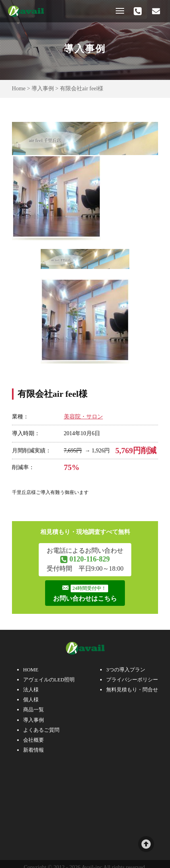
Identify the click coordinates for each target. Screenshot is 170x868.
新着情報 (34, 750)
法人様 (31, 690)
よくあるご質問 (41, 730)
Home (19, 89)
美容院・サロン (83, 417)
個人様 (31, 700)
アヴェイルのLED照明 (49, 680)
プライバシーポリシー (132, 680)
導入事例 (43, 89)
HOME (31, 670)
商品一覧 (34, 710)
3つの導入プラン (126, 670)
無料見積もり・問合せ (132, 690)
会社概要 (34, 740)
